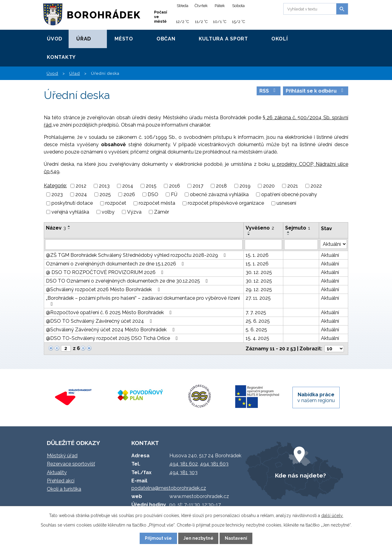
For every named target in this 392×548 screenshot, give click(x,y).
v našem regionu (316, 398)
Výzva (134, 212)
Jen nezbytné (198, 538)
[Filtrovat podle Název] (144, 245)
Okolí (280, 39)
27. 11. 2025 (258, 298)
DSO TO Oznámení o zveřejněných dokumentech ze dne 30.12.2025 (128, 281)
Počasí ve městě (161, 17)
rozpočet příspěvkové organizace (226, 203)
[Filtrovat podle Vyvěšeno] (263, 245)
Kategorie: (55, 186)
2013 (104, 186)
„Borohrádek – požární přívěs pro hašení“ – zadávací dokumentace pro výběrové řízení (143, 301)
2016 (175, 186)
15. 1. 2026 (257, 255)
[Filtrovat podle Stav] (334, 244)
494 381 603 (214, 464)
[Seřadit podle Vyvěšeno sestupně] (249, 234)
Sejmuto (298, 228)
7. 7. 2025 (256, 312)
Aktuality (57, 472)
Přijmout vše (158, 538)
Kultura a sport (223, 39)
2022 (316, 186)
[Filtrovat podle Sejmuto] (301, 245)
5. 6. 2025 (256, 330)
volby (108, 212)
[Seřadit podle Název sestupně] (69, 229)
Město (124, 39)
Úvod (55, 39)
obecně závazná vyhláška (219, 194)
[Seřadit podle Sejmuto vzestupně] (288, 232)
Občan (166, 39)
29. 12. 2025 (259, 289)
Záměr (162, 212)
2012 (81, 186)
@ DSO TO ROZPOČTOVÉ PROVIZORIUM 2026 (106, 272)
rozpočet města (157, 203)
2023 (57, 194)
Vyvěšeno (260, 228)
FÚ (174, 194)
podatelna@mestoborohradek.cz (169, 488)
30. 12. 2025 (259, 272)
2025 (105, 194)
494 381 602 (184, 464)
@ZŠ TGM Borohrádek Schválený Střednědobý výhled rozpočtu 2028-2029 (137, 255)
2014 (128, 186)
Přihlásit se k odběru (315, 91)
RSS (268, 91)
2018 (221, 186)
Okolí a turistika (64, 489)
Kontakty (61, 57)
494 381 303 (183, 472)
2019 (245, 186)
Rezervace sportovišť (71, 464)
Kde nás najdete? (300, 475)
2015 (151, 186)
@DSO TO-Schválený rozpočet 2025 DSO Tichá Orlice (113, 338)
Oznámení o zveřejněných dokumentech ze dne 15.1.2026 (116, 264)
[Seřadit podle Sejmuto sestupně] (288, 234)
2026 (129, 194)
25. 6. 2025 (258, 321)
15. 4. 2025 (257, 338)
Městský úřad (62, 456)
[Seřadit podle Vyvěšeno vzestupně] (249, 232)
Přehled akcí (61, 481)
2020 (269, 186)
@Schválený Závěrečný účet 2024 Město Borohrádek (111, 330)
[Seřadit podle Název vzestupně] (69, 226)
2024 (81, 194)
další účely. (332, 516)
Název (56, 228)
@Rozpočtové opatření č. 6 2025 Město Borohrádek (110, 312)
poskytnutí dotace (72, 203)
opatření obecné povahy (289, 194)
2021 (293, 186)
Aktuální (330, 255)
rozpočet (116, 203)
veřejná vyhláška (70, 212)
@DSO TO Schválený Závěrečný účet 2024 (100, 321)
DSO (153, 194)
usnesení (286, 203)
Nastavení (236, 538)
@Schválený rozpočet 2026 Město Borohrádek (104, 289)
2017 (198, 186)
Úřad (84, 39)
